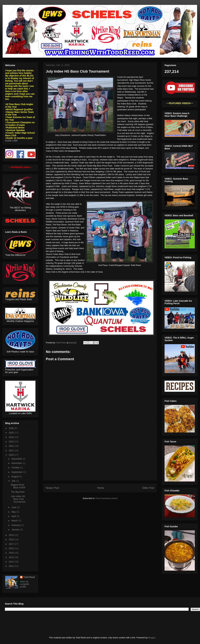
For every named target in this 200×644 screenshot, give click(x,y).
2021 (12, 450)
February (16, 525)
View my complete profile (25, 584)
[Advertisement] (100, 457)
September (17, 472)
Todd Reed (29, 577)
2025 (12, 433)
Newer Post (52, 488)
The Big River (18, 492)
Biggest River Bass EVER (18, 486)
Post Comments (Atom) (106, 498)
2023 (12, 442)
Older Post (148, 488)
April (14, 516)
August (15, 476)
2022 (12, 446)
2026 (12, 428)
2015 (12, 553)
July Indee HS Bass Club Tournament (18, 499)
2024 (12, 437)
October (16, 468)
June (14, 507)
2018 (12, 539)
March (15, 521)
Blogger (152, 638)
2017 (12, 544)
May (14, 512)
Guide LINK (11, 141)
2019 (12, 535)
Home (101, 488)
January (16, 530)
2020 (12, 455)
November (17, 463)
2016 (12, 548)
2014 (12, 557)
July (14, 481)
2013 (12, 562)
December (17, 459)
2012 (12, 566)
